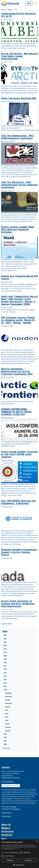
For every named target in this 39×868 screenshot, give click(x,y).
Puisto (14, 807)
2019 (5, 659)
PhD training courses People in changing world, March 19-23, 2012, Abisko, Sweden (18, 320)
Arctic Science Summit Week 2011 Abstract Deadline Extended (18, 229)
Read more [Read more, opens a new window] (17, 849)
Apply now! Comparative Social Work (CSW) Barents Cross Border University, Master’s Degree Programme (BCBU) (19, 300)
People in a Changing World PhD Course (19, 277)
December (8, 693)
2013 (5, 679)
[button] (19, 865)
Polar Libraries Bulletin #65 (19, 98)
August (8, 707)
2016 (5, 669)
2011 (5, 686)
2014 (5, 676)
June (7, 713)
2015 (5, 673)
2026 (5, 635)
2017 (5, 666)
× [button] (37, 841)
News (10, 10)
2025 (5, 639)
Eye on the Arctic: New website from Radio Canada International (19, 56)
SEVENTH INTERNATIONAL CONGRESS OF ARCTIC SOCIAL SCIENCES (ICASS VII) (16, 412)
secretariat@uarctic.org (11, 786)
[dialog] (19, 854)
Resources (7, 835)
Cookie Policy (6, 816)
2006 (5, 744)
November (9, 696)
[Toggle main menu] (36, 3)
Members (6, 828)
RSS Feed (6, 748)
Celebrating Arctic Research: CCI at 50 (19, 15)
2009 (5, 734)
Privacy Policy (6, 813)
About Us (6, 825)
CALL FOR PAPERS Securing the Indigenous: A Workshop (18, 502)
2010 (5, 690)
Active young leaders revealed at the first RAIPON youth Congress (19, 454)
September (9, 703)
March (7, 724)
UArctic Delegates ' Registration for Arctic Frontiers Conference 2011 (17, 371)
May (7, 717)
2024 (5, 642)
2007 (5, 741)
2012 (5, 683)
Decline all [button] (29, 860)
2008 (5, 737)
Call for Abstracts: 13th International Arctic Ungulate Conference (19, 185)
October (8, 700)
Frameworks (16, 809)
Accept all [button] (10, 860)
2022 (5, 649)
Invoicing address (8, 781)
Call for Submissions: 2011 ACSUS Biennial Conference (17, 137)
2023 (5, 645)
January (8, 730)
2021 (5, 652)
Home (3, 10)
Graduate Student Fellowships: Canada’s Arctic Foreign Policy (19, 552)
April (7, 720)
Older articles (6, 624)
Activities (8, 831)
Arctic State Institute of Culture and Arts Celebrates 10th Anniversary (18, 603)
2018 (5, 662)
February (8, 727)
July (6, 710)
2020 (5, 656)
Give (29, 3)
